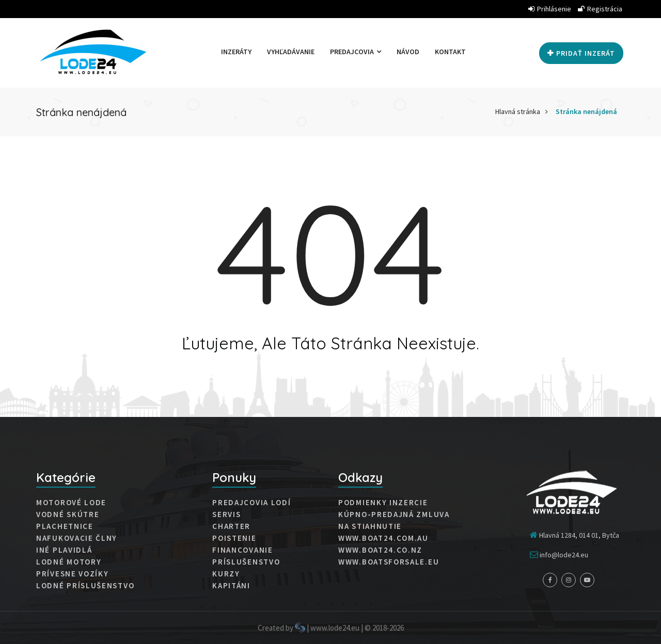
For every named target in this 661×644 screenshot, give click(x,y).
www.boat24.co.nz (380, 550)
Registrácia (600, 9)
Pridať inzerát (581, 53)
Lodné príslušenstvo (85, 586)
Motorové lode (71, 503)
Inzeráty (236, 52)
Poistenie (234, 538)
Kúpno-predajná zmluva (394, 514)
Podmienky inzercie (383, 503)
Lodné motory (69, 562)
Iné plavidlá (64, 550)
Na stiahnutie (370, 526)
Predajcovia (356, 52)
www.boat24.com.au (383, 538)
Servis (226, 514)
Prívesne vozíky (73, 574)
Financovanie (242, 550)
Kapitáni (231, 586)
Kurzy (226, 574)
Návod (408, 52)
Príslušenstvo (246, 562)
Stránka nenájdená (586, 111)
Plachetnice (65, 526)
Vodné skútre (68, 514)
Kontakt (450, 52)
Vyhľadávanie (291, 52)
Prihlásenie (550, 9)
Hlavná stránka (518, 111)
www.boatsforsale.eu (389, 562)
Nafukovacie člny (77, 538)
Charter (231, 526)
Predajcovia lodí (251, 503)
